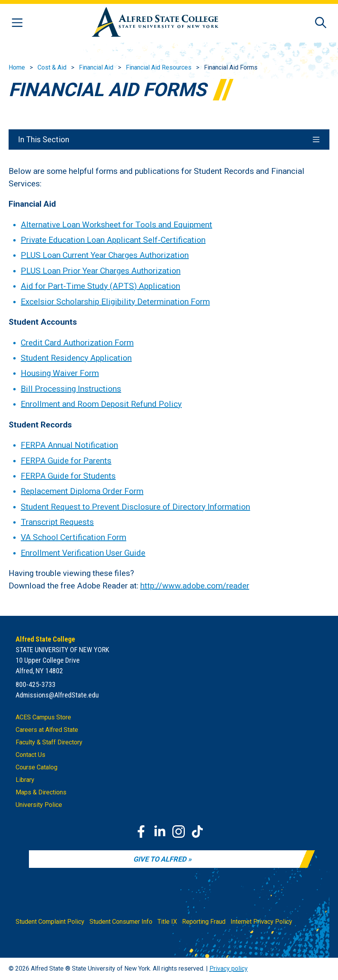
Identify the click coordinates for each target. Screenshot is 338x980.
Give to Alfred (160, 859)
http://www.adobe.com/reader (195, 585)
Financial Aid (96, 67)
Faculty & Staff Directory (49, 742)
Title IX (167, 922)
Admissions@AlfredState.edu (57, 695)
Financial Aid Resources (159, 67)
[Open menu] (17, 23)
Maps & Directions (41, 792)
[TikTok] (197, 832)
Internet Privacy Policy (261, 922)
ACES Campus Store (43, 717)
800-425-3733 (36, 684)
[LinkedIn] (160, 832)
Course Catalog (37, 767)
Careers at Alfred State (47, 730)
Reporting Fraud (204, 922)
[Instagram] (179, 832)
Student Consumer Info (121, 922)
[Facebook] (141, 832)
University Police (39, 805)
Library (25, 780)
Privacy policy (229, 968)
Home (17, 67)
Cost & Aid (52, 67)
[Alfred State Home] (155, 23)
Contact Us (30, 755)
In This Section (169, 139)
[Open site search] (321, 23)
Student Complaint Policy (50, 922)
